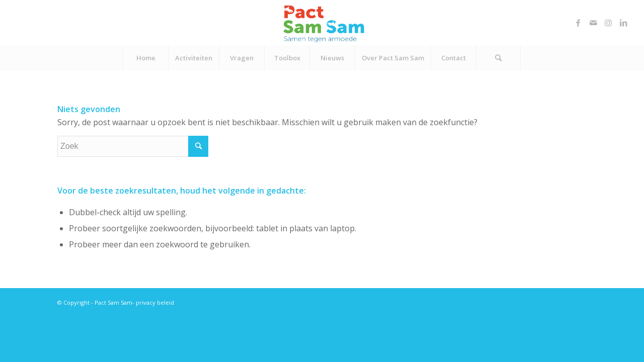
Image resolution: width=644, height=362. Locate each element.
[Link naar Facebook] (578, 23)
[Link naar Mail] (593, 23)
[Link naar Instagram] (608, 23)
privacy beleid (155, 302)
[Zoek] (498, 58)
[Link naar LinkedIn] (623, 23)
